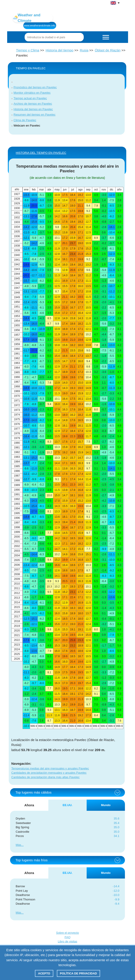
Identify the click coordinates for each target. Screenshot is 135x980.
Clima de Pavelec (25, 120)
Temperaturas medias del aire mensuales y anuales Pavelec (50, 768)
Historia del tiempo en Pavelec (33, 109)
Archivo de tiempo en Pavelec (33, 104)
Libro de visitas (67, 941)
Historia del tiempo (60, 50)
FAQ (67, 937)
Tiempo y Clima (28, 50)
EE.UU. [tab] (67, 805)
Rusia (84, 50)
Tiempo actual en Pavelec (30, 98)
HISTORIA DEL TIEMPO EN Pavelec (41, 153)
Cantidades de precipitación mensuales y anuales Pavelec (49, 773)
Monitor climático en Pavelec (32, 93)
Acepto (44, 973)
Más (18, 845)
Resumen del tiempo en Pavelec (35, 115)
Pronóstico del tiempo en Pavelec (35, 87)
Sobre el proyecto (68, 933)
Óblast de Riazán (108, 50)
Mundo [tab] (106, 805)
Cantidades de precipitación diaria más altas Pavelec (46, 777)
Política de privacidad (78, 973)
